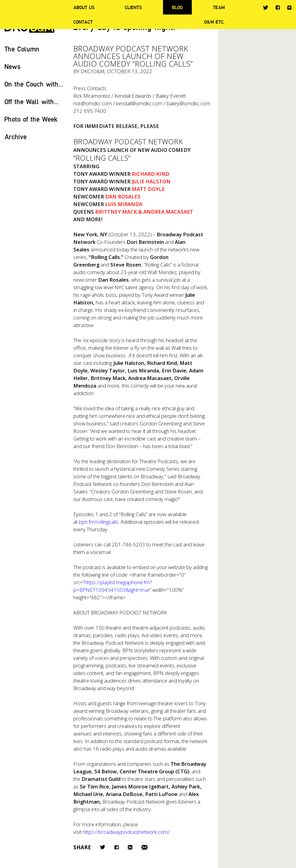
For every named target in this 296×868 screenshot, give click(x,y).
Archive (16, 137)
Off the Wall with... (32, 102)
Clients (133, 7)
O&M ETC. (215, 22)
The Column (22, 49)
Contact (83, 22)
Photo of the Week (31, 119)
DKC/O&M (93, 71)
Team (219, 7)
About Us (84, 7)
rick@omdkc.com (93, 103)
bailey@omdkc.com (188, 103)
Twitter (266, 8)
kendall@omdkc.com (139, 103)
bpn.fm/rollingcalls (99, 522)
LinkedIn (130, 847)
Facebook (278, 7)
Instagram (289, 8)
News (13, 66)
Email (145, 847)
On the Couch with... (34, 84)
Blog (177, 7)
